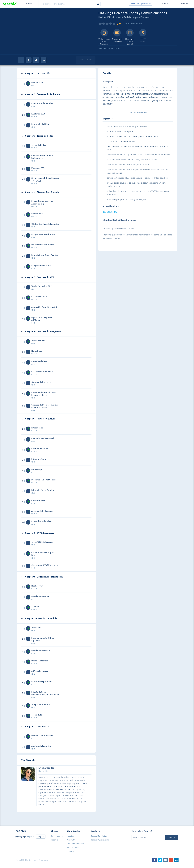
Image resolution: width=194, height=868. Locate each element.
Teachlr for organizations (140, 4)
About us (70, 836)
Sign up (185, 4)
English (41, 836)
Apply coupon (86, 60)
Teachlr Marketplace (99, 836)
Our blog (70, 851)
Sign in (165, 4)
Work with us (72, 840)
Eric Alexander (46, 768)
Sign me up (172, 837)
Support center (73, 847)
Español (31, 836)
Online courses (57, 836)
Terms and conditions (76, 844)
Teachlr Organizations (100, 840)
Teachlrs (55, 840)
